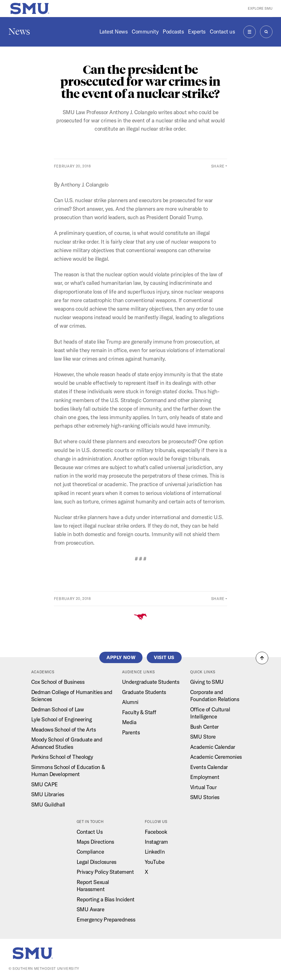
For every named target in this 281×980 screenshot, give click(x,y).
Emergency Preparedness (106, 920)
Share (218, 166)
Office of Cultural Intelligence (210, 713)
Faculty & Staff (139, 712)
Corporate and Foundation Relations (215, 696)
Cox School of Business (58, 682)
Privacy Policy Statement (105, 872)
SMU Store (203, 737)
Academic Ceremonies (216, 757)
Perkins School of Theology (62, 757)
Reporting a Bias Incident (106, 899)
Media (129, 722)
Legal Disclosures (97, 862)
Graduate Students (144, 692)
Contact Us (90, 832)
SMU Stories (205, 797)
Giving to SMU (207, 682)
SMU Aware (91, 909)
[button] (262, 658)
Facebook (156, 832)
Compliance (90, 852)
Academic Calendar (213, 747)
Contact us (222, 32)
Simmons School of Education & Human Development (68, 771)
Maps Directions (95, 842)
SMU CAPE (45, 784)
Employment (205, 777)
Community (145, 32)
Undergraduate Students (151, 682)
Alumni (130, 702)
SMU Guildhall (48, 805)
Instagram (156, 842)
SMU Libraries (48, 794)
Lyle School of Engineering (62, 719)
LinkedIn (155, 852)
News (19, 32)
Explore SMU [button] (260, 8)
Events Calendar (209, 767)
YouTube (155, 862)
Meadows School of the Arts (64, 730)
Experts (197, 32)
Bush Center (205, 727)
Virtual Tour (203, 787)
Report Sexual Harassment (93, 886)
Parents (131, 732)
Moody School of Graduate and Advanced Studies (67, 743)
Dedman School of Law (58, 709)
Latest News (114, 32)
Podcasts (173, 32)
